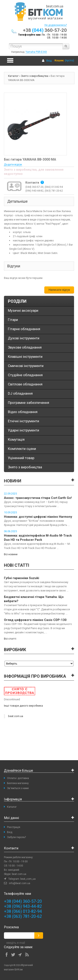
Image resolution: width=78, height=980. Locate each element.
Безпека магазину (18, 783)
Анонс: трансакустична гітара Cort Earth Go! (38, 498)
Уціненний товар (21, 458)
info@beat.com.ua (20, 883)
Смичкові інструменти (26, 366)
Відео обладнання (23, 412)
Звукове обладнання (25, 347)
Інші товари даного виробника (23, 706)
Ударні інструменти (24, 430)
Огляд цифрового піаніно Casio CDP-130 (35, 620)
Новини (13, 481)
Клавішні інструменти (25, 357)
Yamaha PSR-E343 (36, 52)
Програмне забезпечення (28, 403)
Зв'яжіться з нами (18, 788)
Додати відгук (13, 164)
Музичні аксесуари (23, 310)
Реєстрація (14, 827)
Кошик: (59, 60)
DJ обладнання (20, 393)
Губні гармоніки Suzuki (22, 578)
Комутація (16, 439)
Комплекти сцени (22, 449)
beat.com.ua (16, 716)
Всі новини (11, 554)
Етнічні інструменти (24, 421)
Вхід (49, 61)
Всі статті (10, 639)
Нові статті (17, 565)
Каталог (13, 76)
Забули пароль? (16, 837)
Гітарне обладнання (24, 329)
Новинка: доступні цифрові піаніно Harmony (38, 517)
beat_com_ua (28, 879)
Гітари (13, 320)
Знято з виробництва (35, 76)
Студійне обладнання (25, 375)
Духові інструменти (24, 338)
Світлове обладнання (25, 384)
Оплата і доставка (18, 778)
